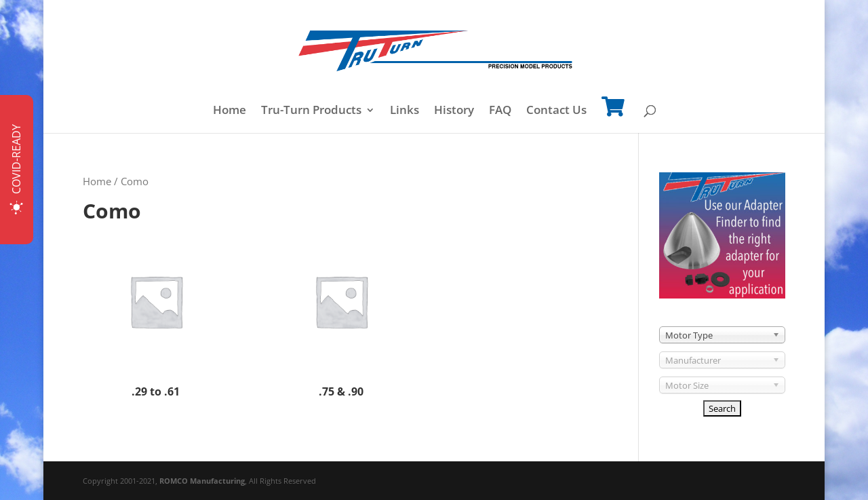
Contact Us (556, 111)
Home (230, 111)
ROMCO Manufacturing (202, 481)
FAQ (500, 111)
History (454, 111)
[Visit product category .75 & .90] (341, 315)
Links (405, 111)
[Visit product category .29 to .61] (156, 315)
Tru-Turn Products (311, 111)
